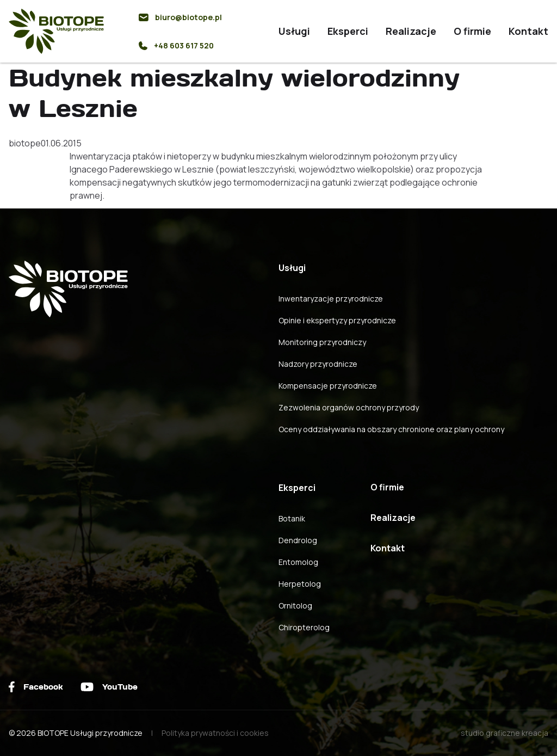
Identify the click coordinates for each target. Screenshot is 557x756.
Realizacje (411, 31)
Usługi (294, 31)
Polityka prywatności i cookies (215, 733)
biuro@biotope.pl (180, 17)
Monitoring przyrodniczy (322, 342)
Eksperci (348, 31)
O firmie (472, 31)
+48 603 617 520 (176, 45)
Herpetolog (300, 584)
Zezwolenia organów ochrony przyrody (349, 407)
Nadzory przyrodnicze (318, 364)
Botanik (292, 518)
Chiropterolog (304, 627)
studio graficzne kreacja (505, 733)
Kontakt (528, 31)
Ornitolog (295, 606)
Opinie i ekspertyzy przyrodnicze (337, 320)
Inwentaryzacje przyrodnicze (331, 299)
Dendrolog (298, 540)
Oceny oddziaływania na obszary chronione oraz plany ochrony (391, 429)
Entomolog (298, 562)
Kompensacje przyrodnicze (328, 386)
